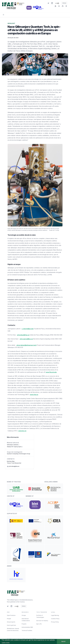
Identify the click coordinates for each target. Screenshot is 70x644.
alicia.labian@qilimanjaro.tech (27, 345)
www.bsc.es (22, 431)
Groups (24, 615)
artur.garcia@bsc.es (26, 339)
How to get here (11, 625)
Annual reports (11, 622)
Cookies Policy (55, 619)
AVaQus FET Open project (15, 447)
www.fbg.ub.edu (51, 372)
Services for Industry (42, 621)
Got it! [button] (63, 641)
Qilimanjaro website (13, 445)
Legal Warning (55, 615)
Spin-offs (39, 624)
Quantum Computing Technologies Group (19, 454)
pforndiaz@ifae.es (23, 335)
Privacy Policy (55, 622)
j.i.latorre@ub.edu (28, 329)
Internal (24, 606)
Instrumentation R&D (27, 627)
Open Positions (11, 615)
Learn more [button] (6, 643)
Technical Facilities (27, 630)
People (9, 619)
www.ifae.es (34, 395)
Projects (24, 624)
